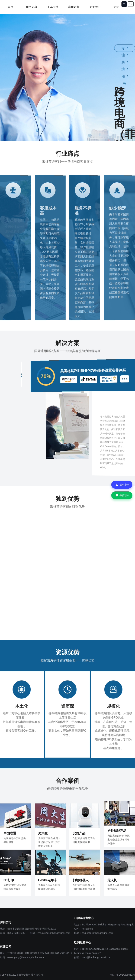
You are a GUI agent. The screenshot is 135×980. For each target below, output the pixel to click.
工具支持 (53, 7)
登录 (116, 7)
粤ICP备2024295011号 (122, 975)
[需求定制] (122, 485)
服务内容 (32, 7)
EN (131, 4)
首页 (11, 7)
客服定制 (74, 7)
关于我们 (95, 7)
